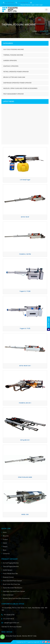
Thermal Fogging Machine (13, 55)
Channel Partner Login (27, 5)
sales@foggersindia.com (10, 5)
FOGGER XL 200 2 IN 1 (25, 403)
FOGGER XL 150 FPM (25, 254)
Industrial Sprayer (8, 595)
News (5, 550)
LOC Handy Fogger (25, 180)
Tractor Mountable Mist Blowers (13, 588)
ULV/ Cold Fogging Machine (14, 49)
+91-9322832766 (23, 3)
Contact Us (6, 554)
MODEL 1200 (25, 515)
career (5, 543)
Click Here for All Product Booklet (11, 627)
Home (35, 31)
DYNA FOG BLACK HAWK (25, 477)
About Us (6, 536)
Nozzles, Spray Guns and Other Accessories (20, 88)
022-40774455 (10, 3)
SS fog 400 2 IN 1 (25, 440)
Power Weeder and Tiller (10, 574)
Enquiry (5, 547)
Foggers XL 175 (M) (25, 291)
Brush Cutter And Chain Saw (12, 584)
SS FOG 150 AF (25, 217)
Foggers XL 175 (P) (25, 329)
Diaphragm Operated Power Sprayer (17, 83)
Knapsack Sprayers (11, 66)
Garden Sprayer (8, 570)
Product (5, 539)
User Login (39, 5)
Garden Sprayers (10, 61)
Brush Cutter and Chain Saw (14, 77)
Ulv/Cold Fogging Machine (11, 563)
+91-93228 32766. (8, 615)
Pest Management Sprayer (13, 94)
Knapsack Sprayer (8, 577)
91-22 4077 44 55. (8, 619)
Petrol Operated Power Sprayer (16, 72)
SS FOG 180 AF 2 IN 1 (25, 366)
